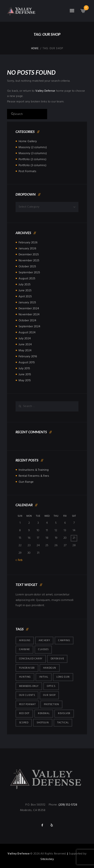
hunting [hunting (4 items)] (25, 677)
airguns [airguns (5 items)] (25, 640)
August (27, 279)
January (27, 249)
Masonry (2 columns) (33, 147)
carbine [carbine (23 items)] (24, 649)
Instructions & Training (34, 470)
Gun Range (26, 482)
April (25, 297)
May (25, 351)
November (29, 261)
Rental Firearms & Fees (34, 476)
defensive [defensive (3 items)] (57, 659)
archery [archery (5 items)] (44, 640)
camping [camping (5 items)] (64, 640)
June (25, 291)
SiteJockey (47, 859)
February (28, 243)
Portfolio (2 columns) (32, 159)
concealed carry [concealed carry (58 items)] (31, 659)
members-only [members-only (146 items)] (29, 686)
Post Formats (27, 171)
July (25, 285)
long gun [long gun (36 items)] (63, 677)
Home (35, 49)
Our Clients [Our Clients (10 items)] (27, 695)
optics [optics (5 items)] (51, 686)
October (27, 267)
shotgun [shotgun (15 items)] (43, 723)
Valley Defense (45, 91)
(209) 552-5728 (68, 805)
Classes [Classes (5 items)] (43, 649)
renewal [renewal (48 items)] (44, 713)
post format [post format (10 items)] (27, 704)
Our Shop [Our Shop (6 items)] (49, 695)
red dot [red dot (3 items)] (24, 713)
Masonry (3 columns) (33, 153)
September (29, 273)
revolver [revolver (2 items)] (64, 713)
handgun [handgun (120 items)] (50, 668)
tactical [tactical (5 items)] (63, 723)
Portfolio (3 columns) (32, 165)
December (29, 255)
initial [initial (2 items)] (44, 677)
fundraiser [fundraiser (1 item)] (27, 668)
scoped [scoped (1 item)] (24, 723)
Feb (20, 560)
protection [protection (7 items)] (51, 704)
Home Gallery (28, 141)
